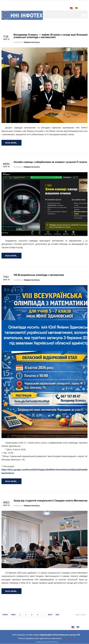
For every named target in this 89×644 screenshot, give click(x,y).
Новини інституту (32, 42)
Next (50, 615)
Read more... (12, 143)
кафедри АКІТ (68, 638)
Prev (13, 615)
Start (5, 615)
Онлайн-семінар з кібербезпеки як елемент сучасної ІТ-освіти (50, 162)
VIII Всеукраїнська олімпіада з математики (39, 275)
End (57, 615)
